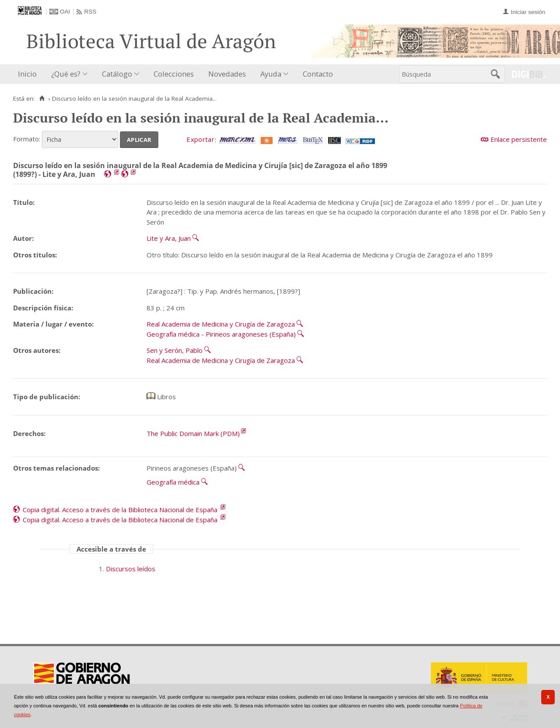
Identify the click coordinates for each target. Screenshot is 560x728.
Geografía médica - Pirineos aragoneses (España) (221, 334)
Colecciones (174, 74)
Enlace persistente (519, 139)
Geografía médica (173, 482)
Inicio (27, 74)
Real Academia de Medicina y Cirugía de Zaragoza (221, 324)
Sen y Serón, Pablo (175, 350)
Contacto (318, 74)
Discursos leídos (131, 569)
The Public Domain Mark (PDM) (193, 433)
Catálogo (117, 74)
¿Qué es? (66, 74)
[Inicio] (42, 98)
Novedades (227, 74)
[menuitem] (29, 74)
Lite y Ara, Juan (169, 238)
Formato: (27, 139)
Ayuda (271, 74)
